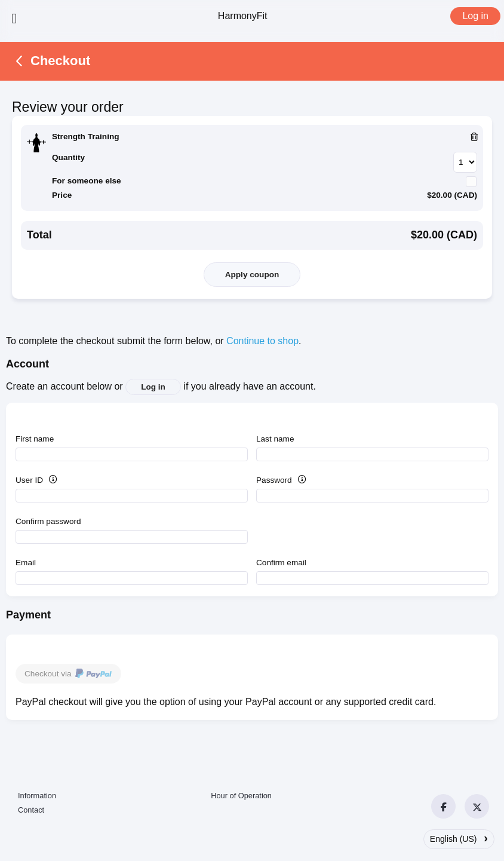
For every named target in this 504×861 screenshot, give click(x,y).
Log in (475, 16)
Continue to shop (262, 341)
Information (37, 796)
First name (35, 439)
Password (294, 480)
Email (26, 563)
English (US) (459, 838)
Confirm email (281, 563)
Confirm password (48, 521)
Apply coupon (252, 275)
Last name (275, 439)
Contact (31, 810)
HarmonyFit (243, 16)
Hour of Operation (241, 796)
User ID (49, 480)
